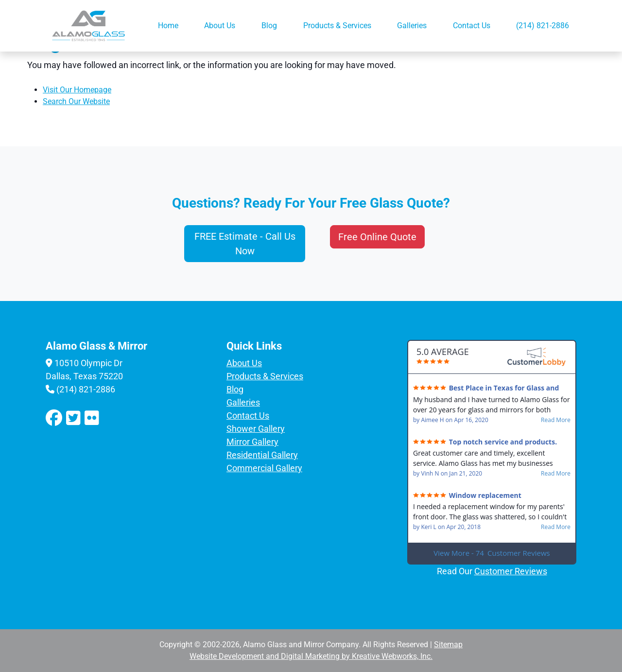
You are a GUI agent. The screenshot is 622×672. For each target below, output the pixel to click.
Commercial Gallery (264, 468)
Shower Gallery (256, 429)
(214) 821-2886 (543, 26)
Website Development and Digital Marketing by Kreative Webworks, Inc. (311, 656)
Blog (269, 26)
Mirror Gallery (252, 442)
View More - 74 (492, 553)
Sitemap (448, 645)
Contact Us (472, 26)
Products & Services (337, 26)
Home (168, 26)
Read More (556, 420)
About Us (220, 26)
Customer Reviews (511, 571)
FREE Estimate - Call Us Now (245, 244)
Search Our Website (76, 101)
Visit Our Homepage (77, 90)
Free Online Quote (377, 237)
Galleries (412, 26)
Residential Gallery (262, 455)
